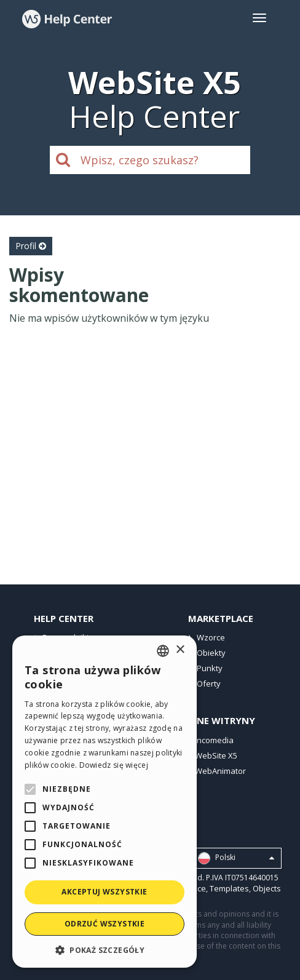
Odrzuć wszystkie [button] (105, 924)
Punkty (210, 668)
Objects (267, 888)
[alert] (105, 802)
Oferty (209, 683)
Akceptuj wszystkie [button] (104, 892)
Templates (229, 888)
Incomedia (214, 740)
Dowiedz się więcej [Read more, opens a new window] (114, 765)
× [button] (180, 650)
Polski (236, 858)
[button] (105, 950)
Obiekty (211, 653)
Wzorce (211, 637)
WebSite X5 (216, 755)
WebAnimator (220, 771)
